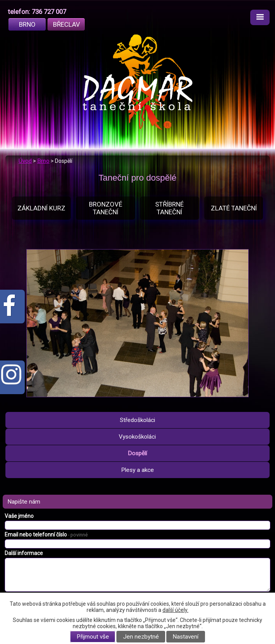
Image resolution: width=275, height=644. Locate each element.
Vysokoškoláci (137, 437)
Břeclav (67, 24)
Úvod (25, 161)
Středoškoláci (137, 420)
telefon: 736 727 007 (37, 12)
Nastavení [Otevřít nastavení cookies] (185, 637)
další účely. (175, 610)
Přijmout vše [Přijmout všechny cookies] (93, 637)
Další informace (24, 553)
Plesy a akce (137, 470)
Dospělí (137, 453)
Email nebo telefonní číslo (46, 535)
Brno (27, 24)
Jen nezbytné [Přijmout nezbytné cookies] (141, 637)
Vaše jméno (19, 516)
